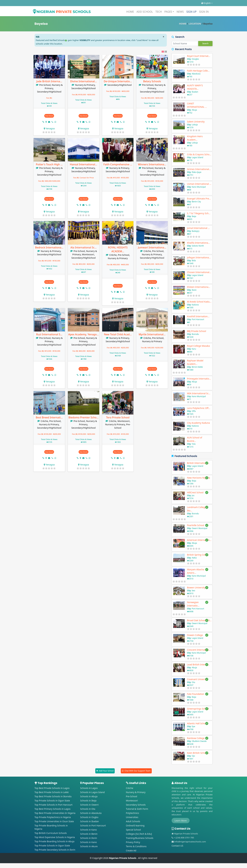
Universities (132, 817)
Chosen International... (199, 272)
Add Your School (106, 771)
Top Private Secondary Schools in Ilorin (55, 850)
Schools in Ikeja (88, 801)
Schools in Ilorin (89, 838)
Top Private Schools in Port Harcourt (53, 805)
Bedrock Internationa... (49, 247)
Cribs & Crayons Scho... (199, 154)
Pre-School (45, 85)
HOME (130, 12)
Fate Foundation (196, 694)
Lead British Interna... (198, 664)
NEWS (180, 12)
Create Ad (131, 850)
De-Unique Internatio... (118, 81)
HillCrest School (195, 492)
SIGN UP (192, 12)
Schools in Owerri (89, 805)
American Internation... (199, 540)
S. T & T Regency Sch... (199, 213)
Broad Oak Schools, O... (199, 620)
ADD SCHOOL (145, 12)
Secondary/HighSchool (49, 92)
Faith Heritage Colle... (198, 71)
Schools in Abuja (89, 796)
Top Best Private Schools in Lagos (52, 788)
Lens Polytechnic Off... (199, 408)
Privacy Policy (133, 842)
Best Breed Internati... (49, 417)
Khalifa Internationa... (198, 243)
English (207, 3)
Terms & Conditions (136, 846)
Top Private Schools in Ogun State (52, 801)
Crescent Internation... (199, 650)
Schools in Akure (89, 846)
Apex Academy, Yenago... (84, 334)
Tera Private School (118, 417)
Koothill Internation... (198, 316)
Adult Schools (133, 821)
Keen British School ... (198, 753)
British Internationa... (198, 463)
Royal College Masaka (198, 346)
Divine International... (84, 81)
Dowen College (195, 635)
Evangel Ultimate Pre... (199, 199)
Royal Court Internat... (199, 56)
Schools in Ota (88, 809)
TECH (159, 12)
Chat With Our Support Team (137, 771)
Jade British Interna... (49, 81)
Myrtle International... (152, 334)
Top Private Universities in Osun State (54, 821)
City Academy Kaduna (198, 423)
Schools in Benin (89, 834)
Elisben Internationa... (199, 287)
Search (205, 43)
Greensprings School (198, 709)
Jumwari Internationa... (152, 247)
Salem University (196, 122)
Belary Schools (152, 81)
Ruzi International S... (49, 334)
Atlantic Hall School (197, 723)
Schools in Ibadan (89, 821)
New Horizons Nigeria (198, 478)
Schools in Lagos (89, 788)
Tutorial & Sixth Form (137, 809)
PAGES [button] (168, 12)
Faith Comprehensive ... (118, 164)
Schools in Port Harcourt (93, 826)
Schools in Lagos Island (92, 792)
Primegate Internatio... (199, 379)
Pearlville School (196, 525)
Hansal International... (83, 164)
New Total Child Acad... (118, 334)
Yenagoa (50, 128)
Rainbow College (196, 738)
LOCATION (195, 24)
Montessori (88, 254)
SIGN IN (204, 12)
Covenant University (198, 679)
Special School (133, 830)
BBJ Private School (197, 331)
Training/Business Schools (140, 838)
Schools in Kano (89, 830)
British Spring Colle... (198, 555)
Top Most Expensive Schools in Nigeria (55, 837)
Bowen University (196, 587)
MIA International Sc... (199, 393)
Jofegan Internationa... (199, 257)
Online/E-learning (135, 826)
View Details (49, 116)
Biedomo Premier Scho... (83, 417)
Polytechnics (132, 813)
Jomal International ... (198, 228)
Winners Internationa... (152, 164)
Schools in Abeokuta (91, 813)
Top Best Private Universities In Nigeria (55, 813)
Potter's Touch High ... (49, 164)
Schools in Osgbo (89, 817)
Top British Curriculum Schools (51, 833)
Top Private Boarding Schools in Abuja (54, 841)
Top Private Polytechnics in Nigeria (53, 817)
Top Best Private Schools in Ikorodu (53, 796)
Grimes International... (199, 169)
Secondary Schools (136, 805)
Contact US (177, 846)
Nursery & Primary (85, 85)
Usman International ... (199, 184)
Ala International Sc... (83, 247)
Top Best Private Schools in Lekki (52, 792)
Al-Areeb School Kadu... (199, 302)
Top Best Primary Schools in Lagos (52, 809)
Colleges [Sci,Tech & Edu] (139, 834)
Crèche (113, 255)
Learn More (181, 821)
